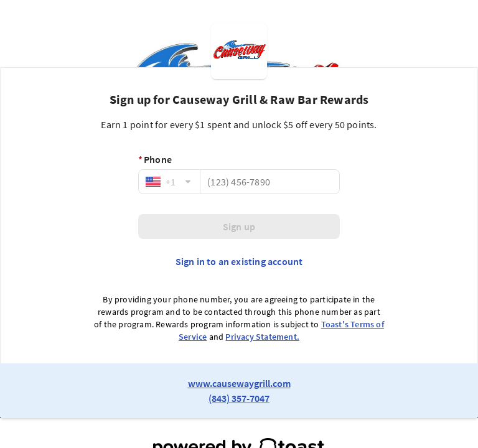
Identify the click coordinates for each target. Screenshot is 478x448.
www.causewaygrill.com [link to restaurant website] (239, 383)
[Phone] (270, 182)
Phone (155, 159)
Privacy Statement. (262, 337)
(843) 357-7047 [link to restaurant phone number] (239, 398)
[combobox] (169, 182)
